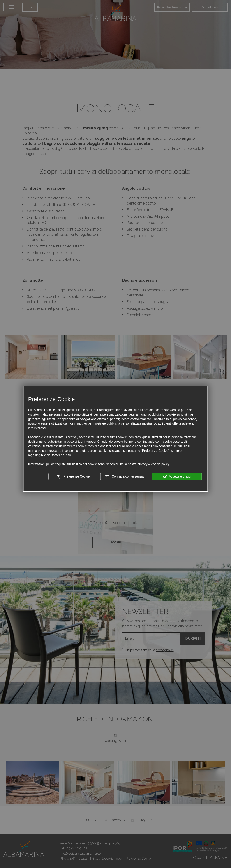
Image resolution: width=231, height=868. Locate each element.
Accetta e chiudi (177, 477)
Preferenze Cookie (73, 477)
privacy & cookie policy (153, 464)
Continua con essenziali (125, 477)
